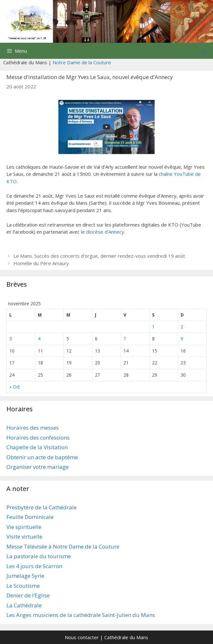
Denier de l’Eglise (28, 595)
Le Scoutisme (23, 586)
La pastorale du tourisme (39, 556)
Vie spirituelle (24, 527)
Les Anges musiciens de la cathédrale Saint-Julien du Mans (81, 615)
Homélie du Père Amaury (41, 263)
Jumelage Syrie (25, 576)
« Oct (14, 387)
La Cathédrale (24, 605)
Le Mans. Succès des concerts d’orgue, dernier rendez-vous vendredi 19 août (99, 256)
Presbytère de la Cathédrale (42, 507)
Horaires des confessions (38, 438)
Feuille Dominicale (30, 517)
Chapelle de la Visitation (37, 447)
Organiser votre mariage (38, 467)
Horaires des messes (33, 428)
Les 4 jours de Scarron (34, 566)
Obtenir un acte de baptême (42, 457)
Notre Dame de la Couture (82, 62)
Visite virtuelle (24, 537)
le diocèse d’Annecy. (103, 232)
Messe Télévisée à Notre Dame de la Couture (63, 546)
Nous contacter (82, 637)
